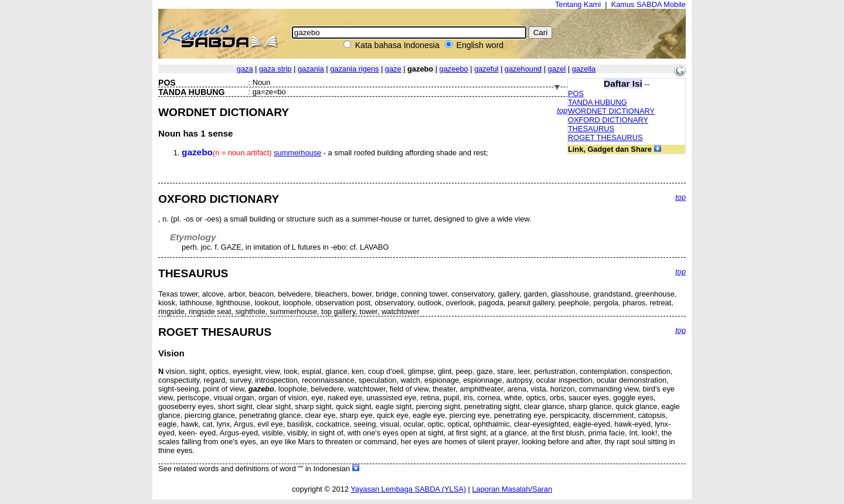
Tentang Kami (578, 4)
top (562, 110)
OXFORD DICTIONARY (608, 120)
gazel (557, 69)
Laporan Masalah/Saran (512, 489)
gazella (584, 69)
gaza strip (275, 69)
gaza (245, 69)
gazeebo (454, 69)
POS (576, 93)
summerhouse (297, 153)
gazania (311, 69)
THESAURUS (591, 129)
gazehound (523, 69)
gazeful (486, 69)
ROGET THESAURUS (605, 137)
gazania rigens (354, 69)
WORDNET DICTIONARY (611, 111)
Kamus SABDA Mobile (649, 4)
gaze (393, 69)
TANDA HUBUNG (598, 102)
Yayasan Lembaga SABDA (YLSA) (408, 489)
